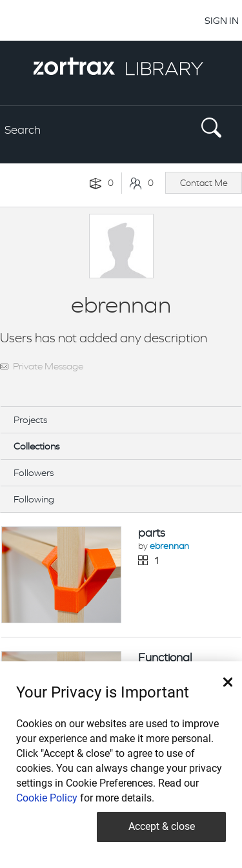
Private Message (48, 366)
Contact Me (204, 183)
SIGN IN (222, 20)
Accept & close (162, 826)
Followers (34, 472)
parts (152, 533)
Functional (165, 657)
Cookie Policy (47, 798)
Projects (30, 419)
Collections (36, 446)
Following (34, 499)
